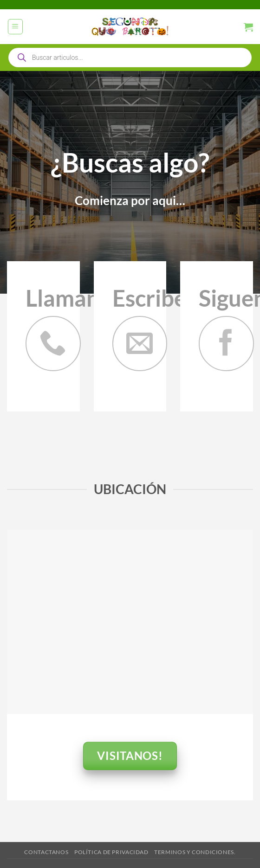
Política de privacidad (111, 852)
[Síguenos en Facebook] (226, 344)
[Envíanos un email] (140, 344)
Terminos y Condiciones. (195, 852)
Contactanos (46, 852)
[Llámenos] (53, 344)
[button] (16, 27)
